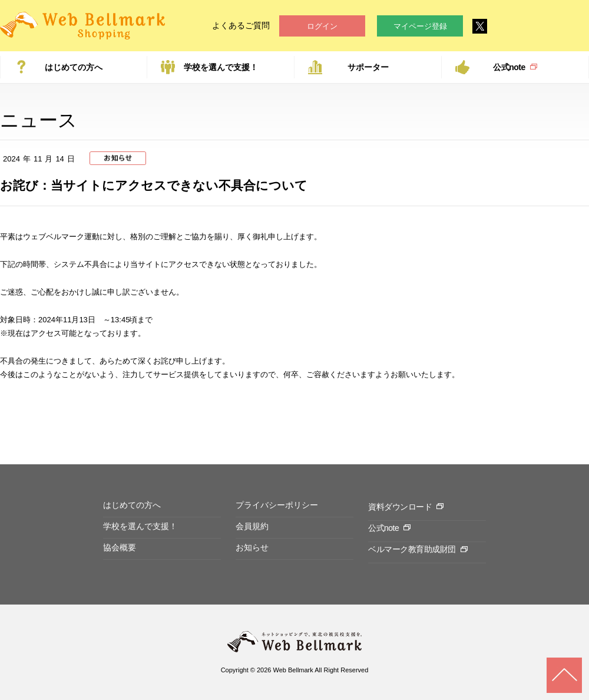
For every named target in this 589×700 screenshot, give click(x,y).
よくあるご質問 (241, 25)
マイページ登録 (420, 26)
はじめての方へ (74, 67)
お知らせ (252, 547)
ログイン (322, 26)
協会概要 (120, 547)
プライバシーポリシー (277, 505)
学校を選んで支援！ (221, 67)
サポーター (368, 67)
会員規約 (252, 526)
